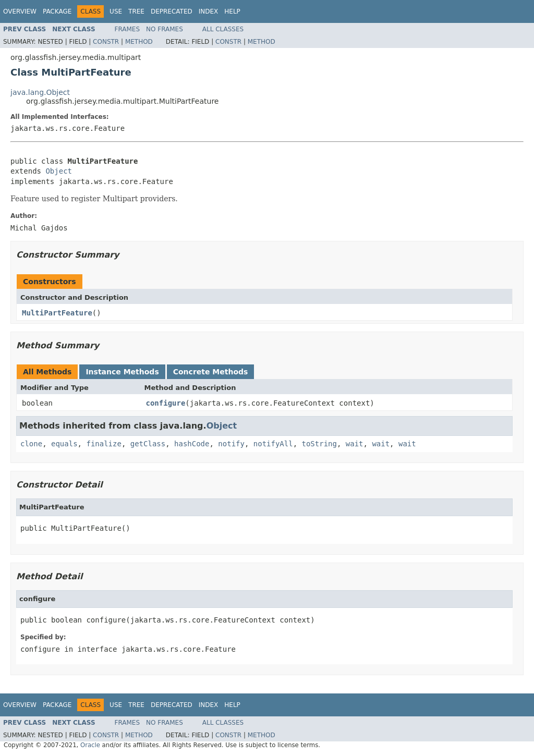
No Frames (165, 29)
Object (59, 171)
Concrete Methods (211, 372)
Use (116, 11)
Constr (106, 42)
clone (31, 444)
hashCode (192, 444)
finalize (104, 444)
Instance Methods (122, 372)
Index (209, 11)
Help (232, 11)
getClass (148, 444)
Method (139, 42)
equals (64, 444)
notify (231, 444)
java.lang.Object (40, 92)
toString (319, 444)
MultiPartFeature (57, 313)
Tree (136, 11)
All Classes (223, 29)
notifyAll (273, 444)
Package (57, 11)
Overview (20, 11)
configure (166, 403)
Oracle (90, 745)
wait (355, 444)
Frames (128, 29)
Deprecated (172, 11)
